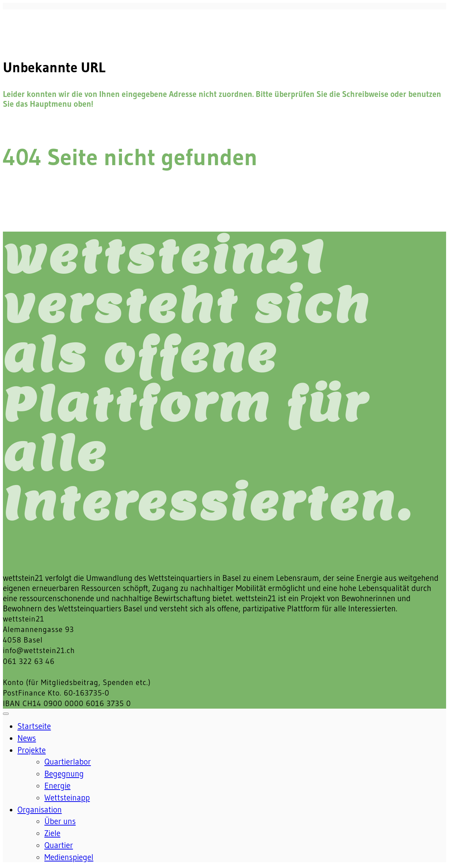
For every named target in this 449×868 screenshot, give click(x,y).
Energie (57, 786)
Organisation (40, 810)
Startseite (34, 726)
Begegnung (64, 774)
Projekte (32, 750)
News (27, 738)
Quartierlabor (68, 762)
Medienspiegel (69, 857)
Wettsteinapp (67, 798)
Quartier (59, 845)
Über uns (60, 821)
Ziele (52, 833)
